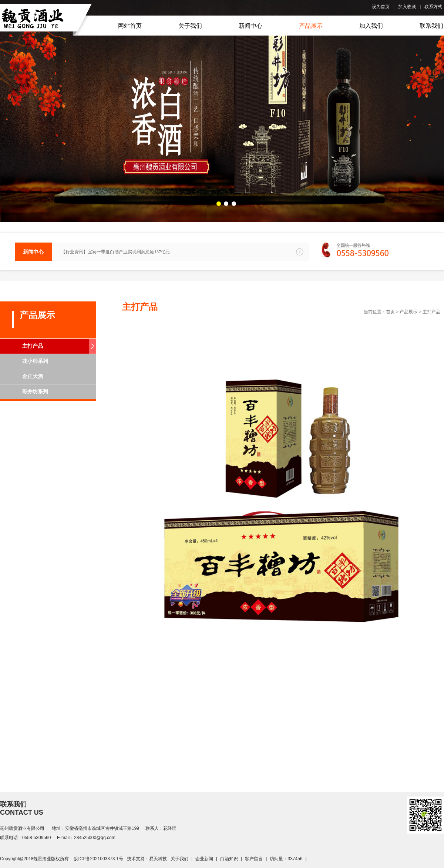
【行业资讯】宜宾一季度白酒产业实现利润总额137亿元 (115, 252)
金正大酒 (33, 376)
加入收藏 (407, 7)
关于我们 (179, 859)
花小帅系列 (35, 361)
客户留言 (254, 859)
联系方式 (433, 7)
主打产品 (33, 346)
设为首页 (381, 7)
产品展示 (408, 312)
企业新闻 (204, 859)
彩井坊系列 (35, 392)
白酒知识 (229, 859)
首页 (390, 312)
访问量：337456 (286, 859)
